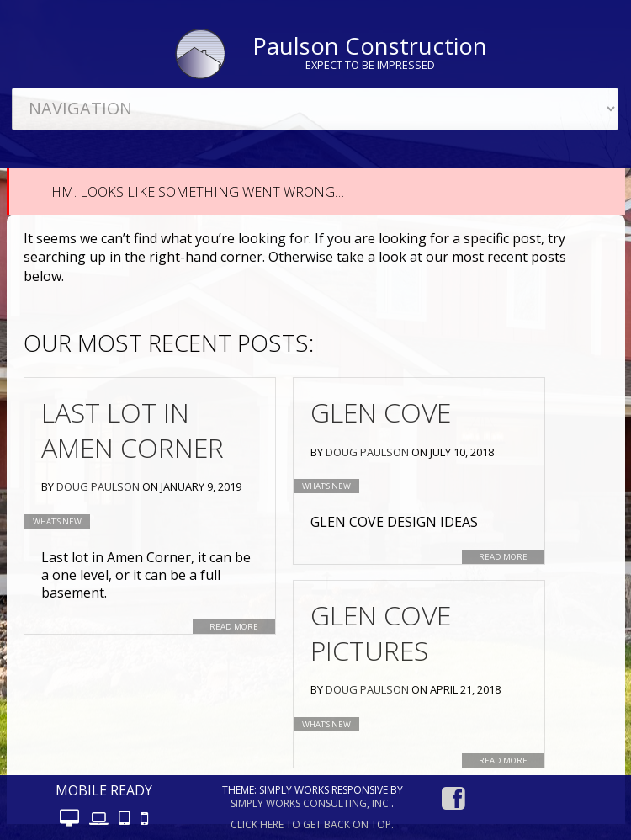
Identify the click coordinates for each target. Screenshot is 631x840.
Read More (234, 627)
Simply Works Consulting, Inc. (311, 803)
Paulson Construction (370, 46)
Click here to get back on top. (312, 824)
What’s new (57, 521)
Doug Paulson (98, 486)
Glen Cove (381, 412)
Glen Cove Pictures (381, 633)
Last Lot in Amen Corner (133, 430)
